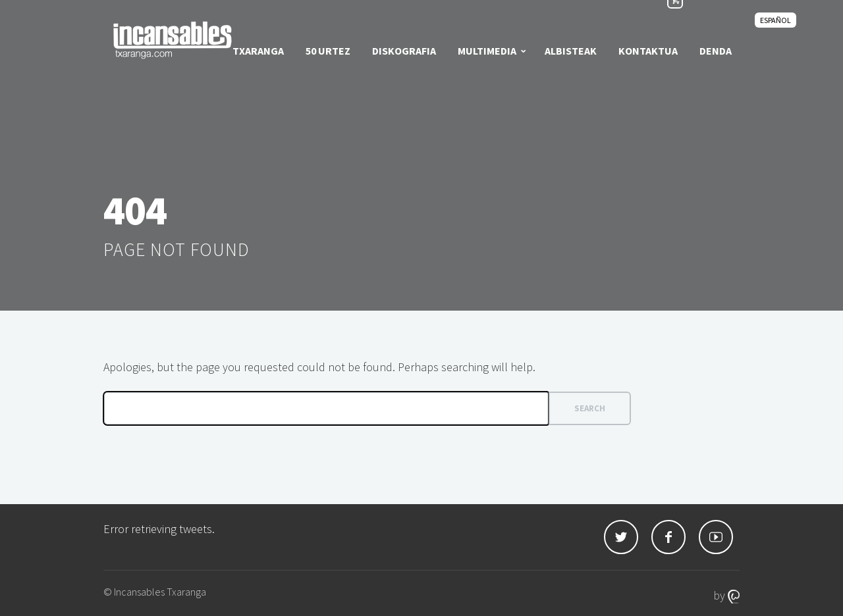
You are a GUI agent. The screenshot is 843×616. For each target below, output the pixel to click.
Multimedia (487, 51)
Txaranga (258, 51)
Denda (716, 51)
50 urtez (328, 51)
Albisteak (571, 51)
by (726, 595)
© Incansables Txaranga (155, 592)
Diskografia (404, 51)
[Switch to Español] (775, 20)
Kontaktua (648, 51)
